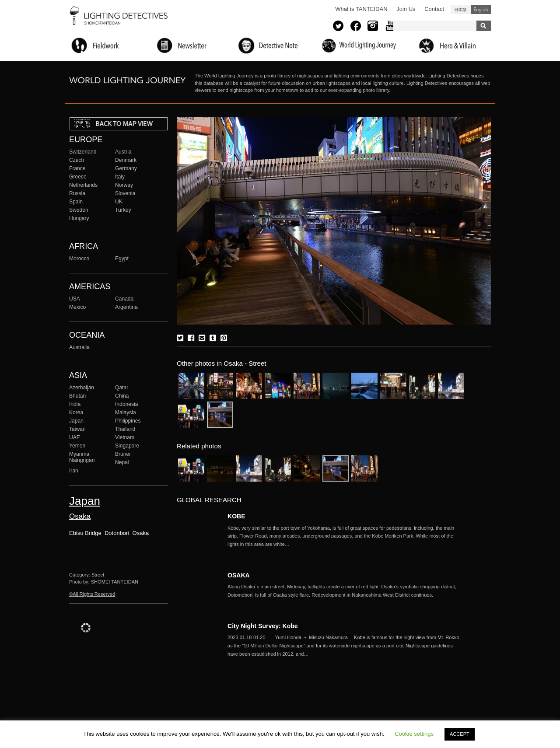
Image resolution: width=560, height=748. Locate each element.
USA (75, 299)
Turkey (123, 210)
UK (119, 202)
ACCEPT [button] (460, 734)
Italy (120, 177)
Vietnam (125, 437)
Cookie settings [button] (414, 734)
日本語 (461, 10)
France (77, 168)
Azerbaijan (82, 388)
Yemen (77, 446)
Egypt (122, 259)
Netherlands (83, 185)
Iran (74, 471)
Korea (76, 412)
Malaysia (126, 412)
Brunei (123, 454)
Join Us (406, 9)
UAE (75, 437)
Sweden (79, 210)
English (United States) (481, 10)
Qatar (122, 388)
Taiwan (77, 429)
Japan (76, 421)
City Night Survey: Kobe (263, 626)
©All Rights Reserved (92, 594)
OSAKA (239, 575)
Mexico (77, 307)
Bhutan (77, 396)
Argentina (126, 307)
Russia (77, 193)
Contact (434, 9)
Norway (124, 185)
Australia (79, 347)
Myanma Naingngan (82, 457)
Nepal (122, 462)
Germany (126, 168)
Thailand (125, 429)
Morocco (79, 259)
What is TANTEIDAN (361, 9)
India (75, 404)
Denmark (126, 160)
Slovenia (125, 193)
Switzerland (83, 152)
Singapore (127, 446)
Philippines (128, 421)
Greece (78, 177)
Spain (76, 202)
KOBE (236, 516)
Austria (123, 152)
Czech (77, 160)
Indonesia (126, 404)
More (346, 536)
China (122, 396)
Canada (124, 299)
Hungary (79, 218)
